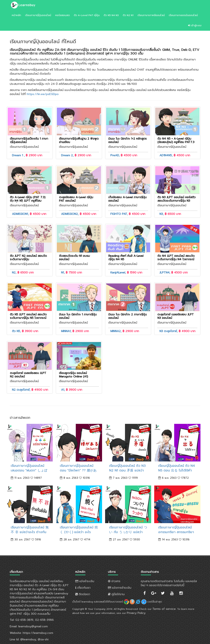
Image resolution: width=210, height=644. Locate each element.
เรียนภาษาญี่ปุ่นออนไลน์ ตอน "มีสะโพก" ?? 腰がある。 (78, 470)
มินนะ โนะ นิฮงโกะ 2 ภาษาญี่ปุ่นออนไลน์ (128, 316)
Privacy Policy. (136, 613)
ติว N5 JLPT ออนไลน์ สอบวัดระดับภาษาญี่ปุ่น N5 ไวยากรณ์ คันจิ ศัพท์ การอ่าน (28, 318)
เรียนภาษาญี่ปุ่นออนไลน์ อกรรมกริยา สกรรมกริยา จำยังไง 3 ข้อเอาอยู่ (176, 532)
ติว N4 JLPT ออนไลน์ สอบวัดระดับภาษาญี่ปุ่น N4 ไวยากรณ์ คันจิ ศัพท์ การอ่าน (176, 259)
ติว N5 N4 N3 (111, 15)
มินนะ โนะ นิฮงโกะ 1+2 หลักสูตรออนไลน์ (128, 140)
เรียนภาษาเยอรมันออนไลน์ (183, 15)
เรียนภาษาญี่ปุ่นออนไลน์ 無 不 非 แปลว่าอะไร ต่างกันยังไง (30, 532)
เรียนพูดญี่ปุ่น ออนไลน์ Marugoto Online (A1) (74, 375)
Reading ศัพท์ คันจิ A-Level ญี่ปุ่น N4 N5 (126, 258)
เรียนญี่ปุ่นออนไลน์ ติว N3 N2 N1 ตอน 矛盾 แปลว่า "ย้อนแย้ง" (127, 470)
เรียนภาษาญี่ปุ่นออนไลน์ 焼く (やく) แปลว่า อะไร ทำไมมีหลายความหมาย (79, 532)
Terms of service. (164, 609)
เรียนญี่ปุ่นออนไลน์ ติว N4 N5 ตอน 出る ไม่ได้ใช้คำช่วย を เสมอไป (177, 470)
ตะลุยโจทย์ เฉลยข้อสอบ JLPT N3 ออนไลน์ (176, 316)
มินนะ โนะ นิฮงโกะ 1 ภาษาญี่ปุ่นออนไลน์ (78, 316)
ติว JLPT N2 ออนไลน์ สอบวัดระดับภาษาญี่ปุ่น (28, 258)
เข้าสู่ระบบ (195, 25)
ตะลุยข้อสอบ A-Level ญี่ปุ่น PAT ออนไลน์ (76, 199)
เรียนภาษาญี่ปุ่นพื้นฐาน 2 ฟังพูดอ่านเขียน (79, 140)
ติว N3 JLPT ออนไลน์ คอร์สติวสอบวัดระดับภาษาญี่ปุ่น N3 (177, 199)
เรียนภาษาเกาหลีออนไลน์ (151, 15)
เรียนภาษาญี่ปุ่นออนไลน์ (38, 15)
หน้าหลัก (16, 15)
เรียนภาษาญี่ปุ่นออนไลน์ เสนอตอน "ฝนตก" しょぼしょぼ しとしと (29, 470)
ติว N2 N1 (128, 15)
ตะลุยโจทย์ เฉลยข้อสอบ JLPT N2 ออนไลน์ (28, 375)
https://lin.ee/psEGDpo (43, 94)
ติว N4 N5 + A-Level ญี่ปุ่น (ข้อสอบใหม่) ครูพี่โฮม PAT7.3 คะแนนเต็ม (176, 142)
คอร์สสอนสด (62, 15)
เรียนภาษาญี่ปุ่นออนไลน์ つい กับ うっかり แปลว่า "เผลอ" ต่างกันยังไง (128, 532)
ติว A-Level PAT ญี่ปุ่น (87, 15)
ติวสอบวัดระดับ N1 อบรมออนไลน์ (74, 258)
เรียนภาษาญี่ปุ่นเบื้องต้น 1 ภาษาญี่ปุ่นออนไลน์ (29, 140)
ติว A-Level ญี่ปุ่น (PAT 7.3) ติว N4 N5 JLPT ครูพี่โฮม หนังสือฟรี (28, 201)
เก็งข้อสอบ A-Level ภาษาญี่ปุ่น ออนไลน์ (127, 199)
